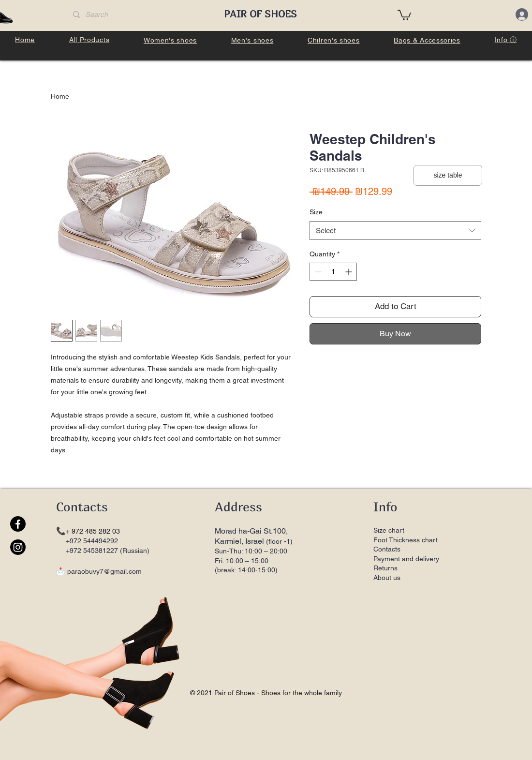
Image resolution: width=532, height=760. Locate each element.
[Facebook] (18, 524)
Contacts (387, 549)
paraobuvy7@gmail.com (104, 571)
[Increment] (349, 272)
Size (316, 212)
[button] (404, 15)
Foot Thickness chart (406, 540)
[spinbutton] (333, 272)
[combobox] (395, 231)
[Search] (140, 15)
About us (387, 578)
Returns (386, 568)
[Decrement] (317, 272)
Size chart (389, 530)
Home (60, 96)
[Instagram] (18, 547)
